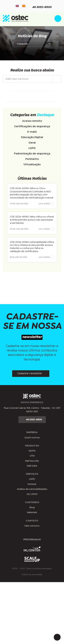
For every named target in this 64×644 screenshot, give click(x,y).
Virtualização (32, 164)
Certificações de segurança (32, 126)
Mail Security (32, 461)
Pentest (32, 484)
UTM (32, 456)
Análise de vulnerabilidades (32, 489)
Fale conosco (32, 526)
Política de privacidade (32, 575)
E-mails (32, 132)
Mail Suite (32, 466)
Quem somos (32, 438)
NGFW (32, 451)
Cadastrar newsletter (30, 374)
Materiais (32, 512)
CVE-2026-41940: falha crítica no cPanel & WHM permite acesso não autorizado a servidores (32, 220)
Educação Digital (32, 137)
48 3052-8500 (40, 7)
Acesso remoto (32, 121)
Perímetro (32, 159)
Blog (32, 507)
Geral (32, 143)
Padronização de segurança (32, 154)
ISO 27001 (32, 494)
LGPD (32, 148)
